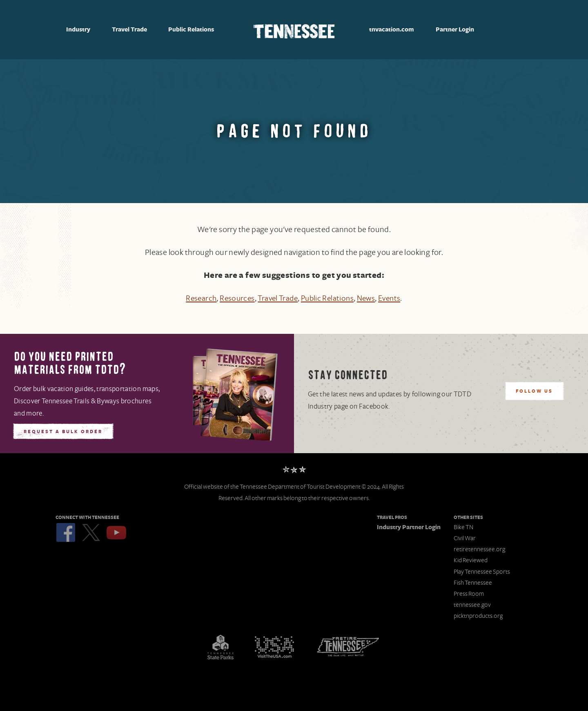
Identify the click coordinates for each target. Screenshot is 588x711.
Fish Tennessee (473, 583)
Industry (78, 30)
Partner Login (455, 30)
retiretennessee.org (479, 549)
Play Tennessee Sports (482, 572)
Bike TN (463, 527)
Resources (234, 298)
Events (393, 298)
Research (197, 298)
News (369, 298)
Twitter (91, 532)
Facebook (66, 532)
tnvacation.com (392, 30)
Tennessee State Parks (220, 647)
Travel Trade (129, 30)
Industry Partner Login (409, 527)
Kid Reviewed (471, 560)
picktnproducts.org (478, 616)
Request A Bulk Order (63, 432)
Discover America (274, 647)
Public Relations (191, 30)
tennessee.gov (472, 605)
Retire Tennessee (348, 647)
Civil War (465, 538)
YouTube (116, 532)
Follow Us (534, 391)
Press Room (469, 594)
